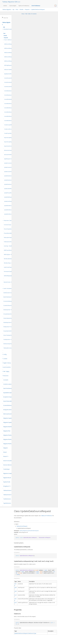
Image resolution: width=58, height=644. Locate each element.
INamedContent (7, 282)
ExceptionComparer (8, 397)
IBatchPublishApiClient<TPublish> (11, 297)
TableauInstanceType (8, 490)
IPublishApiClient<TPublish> (9, 322)
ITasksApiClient (7, 339)
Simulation (9, 288)
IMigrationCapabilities (8, 418)
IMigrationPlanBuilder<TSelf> (10, 444)
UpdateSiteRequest (8, 197)
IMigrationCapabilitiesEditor (10, 422)
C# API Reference (36, 6)
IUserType (6, 246)
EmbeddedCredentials (8, 29)
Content (5, 359)
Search (5, 288)
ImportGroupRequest (9, 138)
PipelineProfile (7, 482)
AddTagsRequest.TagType (10, 65)
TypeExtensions (7, 503)
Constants (6, 380)
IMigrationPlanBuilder (8, 435)
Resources (6, 376)
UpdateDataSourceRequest (38, 9)
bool (15, 595)
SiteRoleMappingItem (8, 276)
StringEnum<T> (7, 486)
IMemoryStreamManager (9, 414)
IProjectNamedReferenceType (10, 233)
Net (4, 371)
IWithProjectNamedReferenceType (11, 250)
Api (14, 9)
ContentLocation (7, 384)
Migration (25, 531)
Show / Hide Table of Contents (29, 14)
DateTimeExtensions (8, 388)
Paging (7, 371)
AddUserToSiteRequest (9, 70)
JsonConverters (7, 367)
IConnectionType (8, 225)
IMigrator (6, 448)
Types (10, 220)
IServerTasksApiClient (8, 335)
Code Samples (13, 6)
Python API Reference (24, 6)
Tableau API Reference (47, 516)
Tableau (21, 531)
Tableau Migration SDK (10, 2)
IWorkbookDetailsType (9, 259)
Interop (9, 363)
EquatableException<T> (9, 393)
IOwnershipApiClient (8, 318)
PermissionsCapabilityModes (10, 271)
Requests (27, 9)
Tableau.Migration (7, 9)
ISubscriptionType (8, 237)
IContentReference (8, 405)
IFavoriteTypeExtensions (9, 229)
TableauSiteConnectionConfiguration (11, 348)
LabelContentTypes (8, 267)
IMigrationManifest (8, 427)
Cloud (5, 40)
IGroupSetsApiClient (8, 314)
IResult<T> (6, 456)
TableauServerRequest (22, 526)
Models (22, 9)
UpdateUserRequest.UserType (11, 201)
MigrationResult (7, 478)
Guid (15, 587)
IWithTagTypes (7, 254)
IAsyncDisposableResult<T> (10, 401)
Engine (5, 363)
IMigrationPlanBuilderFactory (10, 439)
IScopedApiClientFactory (9, 331)
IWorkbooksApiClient (8, 344)
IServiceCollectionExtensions (10, 465)
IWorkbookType (7, 263)
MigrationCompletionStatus (10, 473)
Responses (6, 220)
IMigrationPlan (7, 431)
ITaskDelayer (6, 469)
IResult (5, 452)
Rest (17, 9)
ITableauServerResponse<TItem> (11, 242)
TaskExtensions (7, 499)
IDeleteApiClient (7, 310)
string (15, 585)
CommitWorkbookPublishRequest (11, 104)
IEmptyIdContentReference (10, 410)
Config (5, 354)
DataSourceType (32, 633)
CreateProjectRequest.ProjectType (12, 133)
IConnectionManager (8, 301)
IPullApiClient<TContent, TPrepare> (11, 327)
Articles (5, 6)
